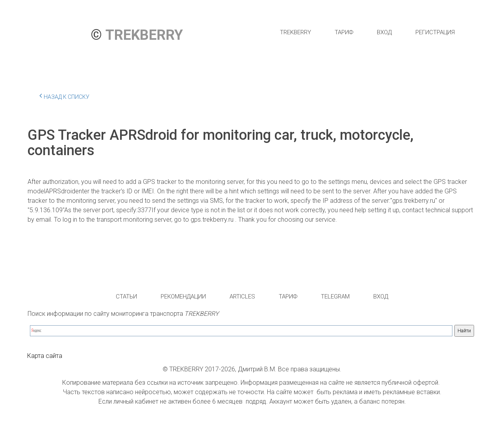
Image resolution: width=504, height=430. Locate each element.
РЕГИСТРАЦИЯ (435, 32)
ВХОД (384, 32)
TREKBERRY (296, 32)
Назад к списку (64, 96)
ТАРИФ (344, 32)
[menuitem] (296, 32)
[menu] (367, 32)
